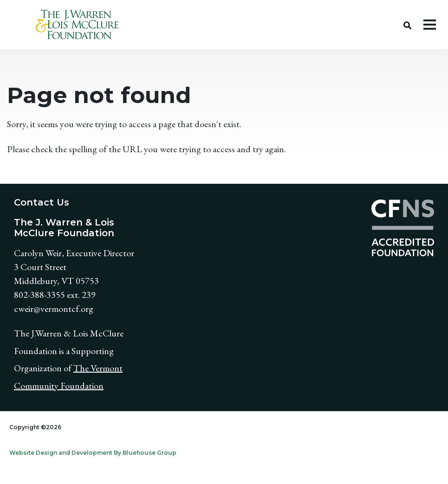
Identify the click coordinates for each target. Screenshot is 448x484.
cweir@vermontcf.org (54, 309)
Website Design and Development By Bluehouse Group (93, 453)
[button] (407, 25)
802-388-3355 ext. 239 (55, 295)
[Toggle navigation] (430, 25)
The (82, 368)
